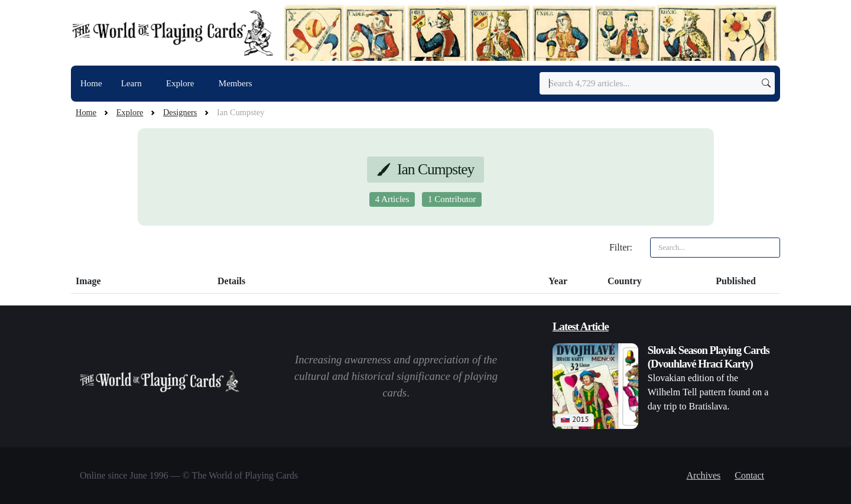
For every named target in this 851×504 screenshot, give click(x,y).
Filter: (621, 247)
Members (236, 83)
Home (91, 83)
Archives (703, 475)
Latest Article (581, 326)
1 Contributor (452, 199)
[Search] (657, 84)
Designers (180, 112)
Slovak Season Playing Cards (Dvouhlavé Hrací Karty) (709, 357)
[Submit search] (766, 84)
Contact (749, 475)
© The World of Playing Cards (241, 475)
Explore (181, 83)
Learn (133, 83)
